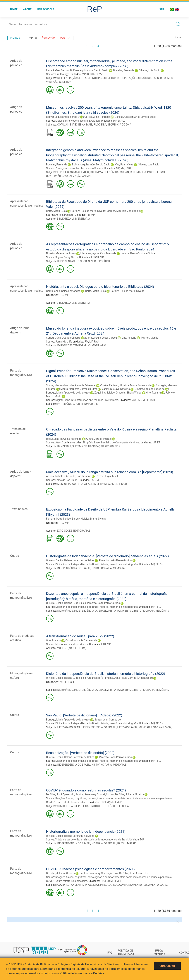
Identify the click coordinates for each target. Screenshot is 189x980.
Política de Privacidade (126, 953)
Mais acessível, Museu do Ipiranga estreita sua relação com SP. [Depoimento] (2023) (110, 472)
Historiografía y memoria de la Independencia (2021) (86, 831)
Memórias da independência (72, 644)
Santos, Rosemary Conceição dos (95, 794)
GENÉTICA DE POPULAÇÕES (121, 78)
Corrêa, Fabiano (109, 385)
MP (84, 74)
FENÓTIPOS (96, 78)
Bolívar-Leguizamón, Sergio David (89, 70)
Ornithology (62, 74)
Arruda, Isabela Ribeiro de (61, 476)
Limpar (178, 37)
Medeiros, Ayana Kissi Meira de (98, 253)
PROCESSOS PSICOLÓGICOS (102, 885)
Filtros (15, 38)
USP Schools (46, 9)
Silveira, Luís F (149, 117)
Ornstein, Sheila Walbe (129, 393)
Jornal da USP (63, 342)
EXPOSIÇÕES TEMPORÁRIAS (74, 345)
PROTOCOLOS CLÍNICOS (104, 806)
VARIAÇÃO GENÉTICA (59, 82)
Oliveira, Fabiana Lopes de (150, 389)
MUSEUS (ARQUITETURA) (72, 484)
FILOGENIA (100, 125)
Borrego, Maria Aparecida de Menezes (68, 393)
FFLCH (95, 257)
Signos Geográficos (67, 257)
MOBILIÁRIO (99, 345)
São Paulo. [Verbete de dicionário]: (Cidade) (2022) (84, 715)
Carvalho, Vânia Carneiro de (81, 640)
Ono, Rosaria (129, 338)
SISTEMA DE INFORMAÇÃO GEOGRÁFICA (96, 446)
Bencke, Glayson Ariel (127, 117)
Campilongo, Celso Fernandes (63, 291)
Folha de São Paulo (66, 480)
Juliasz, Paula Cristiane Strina (138, 253)
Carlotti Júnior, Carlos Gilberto (63, 338)
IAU (134, 400)
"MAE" (65, 38)
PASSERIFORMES (163, 78)
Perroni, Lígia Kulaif (107, 476)
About (27, 9)
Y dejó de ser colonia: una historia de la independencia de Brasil (92, 840)
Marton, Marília (150, 338)
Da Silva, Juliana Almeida (130, 794)
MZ (101, 74)
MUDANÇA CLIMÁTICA (133, 172)
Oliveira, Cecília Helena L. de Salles (66, 603)
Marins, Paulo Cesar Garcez (101, 338)
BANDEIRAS (64, 446)
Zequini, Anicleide (105, 393)
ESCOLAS (125, 806)
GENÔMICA (145, 78)
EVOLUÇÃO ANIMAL (93, 172)
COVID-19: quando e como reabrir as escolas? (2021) (86, 790)
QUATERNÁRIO (55, 176)
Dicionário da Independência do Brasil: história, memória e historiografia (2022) (106, 674)
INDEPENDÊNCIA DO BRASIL (74, 568)
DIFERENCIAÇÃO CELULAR (73, 78)
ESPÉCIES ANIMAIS (81, 125)
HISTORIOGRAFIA (102, 568)
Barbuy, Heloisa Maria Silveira (89, 211)
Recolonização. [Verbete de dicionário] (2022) (80, 753)
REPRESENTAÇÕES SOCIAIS (73, 261)
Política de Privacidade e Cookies (82, 973)
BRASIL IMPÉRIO (127, 843)
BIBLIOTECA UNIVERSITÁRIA (73, 219)
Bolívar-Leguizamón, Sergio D (63, 117)
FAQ (110, 953)
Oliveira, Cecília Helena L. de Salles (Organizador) (74, 678)
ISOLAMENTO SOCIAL (156, 885)
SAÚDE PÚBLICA (79, 806)
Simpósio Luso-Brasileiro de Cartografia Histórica (111, 442)
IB (88, 74)
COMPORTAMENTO (130, 885)
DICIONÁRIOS (65, 611)
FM (86, 342)
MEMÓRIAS (120, 568)
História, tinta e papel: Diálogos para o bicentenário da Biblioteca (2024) (100, 287)
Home (14, 9)
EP (159, 442)
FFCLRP (105, 802)
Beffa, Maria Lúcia (56, 211)
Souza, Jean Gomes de (108, 720)
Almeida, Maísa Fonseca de (135, 385)
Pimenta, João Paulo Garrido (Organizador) (128, 678)
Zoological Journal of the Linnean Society (79, 168)
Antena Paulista (64, 215)
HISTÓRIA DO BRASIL (121, 611)
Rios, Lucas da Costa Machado (64, 439)
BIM (96, 404)
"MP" (33, 38)
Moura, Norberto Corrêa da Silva (79, 389)
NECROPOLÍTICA (100, 261)
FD (88, 215)
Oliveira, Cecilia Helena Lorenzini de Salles (70, 560)
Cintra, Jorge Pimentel (99, 439)
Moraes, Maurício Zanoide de (123, 211)
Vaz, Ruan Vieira (124, 165)
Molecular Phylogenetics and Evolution (78, 121)
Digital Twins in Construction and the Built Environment (87, 400)
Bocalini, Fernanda (124, 70)
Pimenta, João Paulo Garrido (116, 560)
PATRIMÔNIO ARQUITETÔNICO (75, 404)
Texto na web (19, 509)
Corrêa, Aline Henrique (97, 117)
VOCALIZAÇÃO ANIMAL (78, 176)
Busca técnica (160, 953)
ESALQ (94, 74)
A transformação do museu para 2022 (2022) (80, 636)
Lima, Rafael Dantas (58, 70)
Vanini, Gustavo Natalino (116, 389)
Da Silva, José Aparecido (60, 794)
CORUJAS (63, 125)
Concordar (167, 966)
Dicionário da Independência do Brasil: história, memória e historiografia (97, 564)
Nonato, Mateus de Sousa (61, 253)
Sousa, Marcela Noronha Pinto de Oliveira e (71, 385)
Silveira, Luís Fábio (150, 70)
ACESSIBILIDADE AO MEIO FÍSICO (108, 484)
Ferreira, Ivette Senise (58, 519)
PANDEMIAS (77, 885)
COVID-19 (63, 806)
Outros (15, 556)
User (161, 9)
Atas (58, 442)
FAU (96, 342)
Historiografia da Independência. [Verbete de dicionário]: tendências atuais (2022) (108, 556)
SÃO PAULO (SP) (163, 727)
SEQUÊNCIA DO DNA (119, 125)
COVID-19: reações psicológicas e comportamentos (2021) (90, 869)
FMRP (118, 802)
